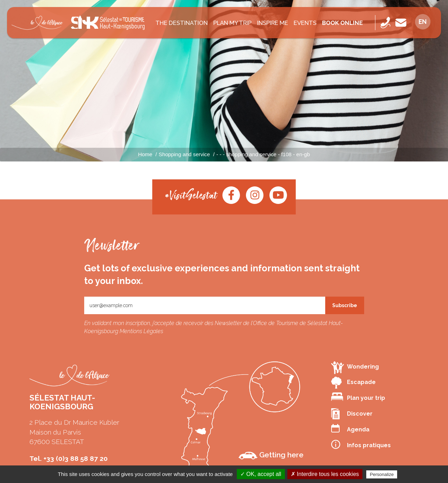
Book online (342, 23)
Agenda (350, 428)
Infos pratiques (361, 444)
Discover (352, 414)
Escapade (353, 383)
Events (305, 23)
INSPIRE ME (273, 23)
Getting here (271, 455)
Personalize (382, 474)
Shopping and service (184, 154)
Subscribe (345, 305)
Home (145, 154)
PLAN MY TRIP (232, 23)
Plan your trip (358, 397)
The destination (182, 23)
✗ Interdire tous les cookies (325, 474)
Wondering (355, 367)
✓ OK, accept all (261, 474)
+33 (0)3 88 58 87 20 (76, 458)
